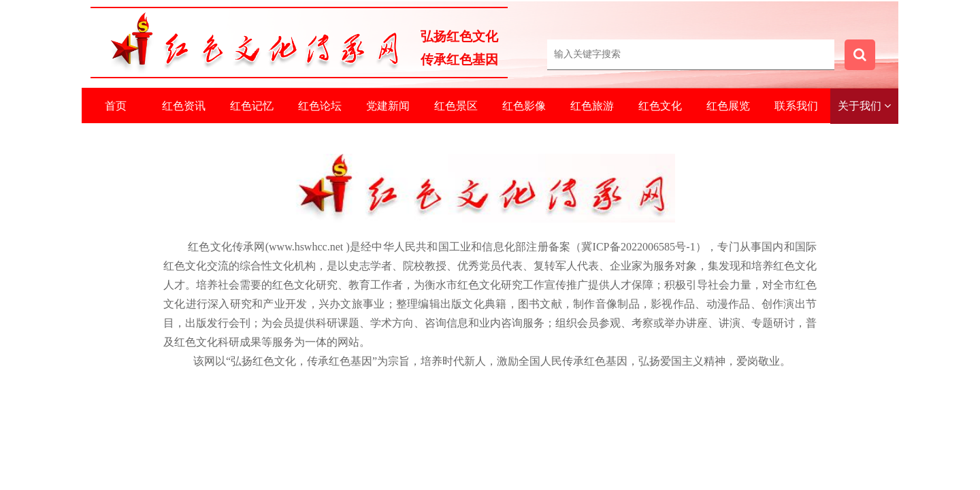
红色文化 (660, 106)
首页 (116, 106)
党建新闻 (388, 106)
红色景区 (456, 106)
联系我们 (796, 106)
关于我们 (864, 106)
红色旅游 (592, 106)
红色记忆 (252, 106)
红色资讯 (184, 106)
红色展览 (728, 106)
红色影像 (524, 106)
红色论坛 (320, 106)
